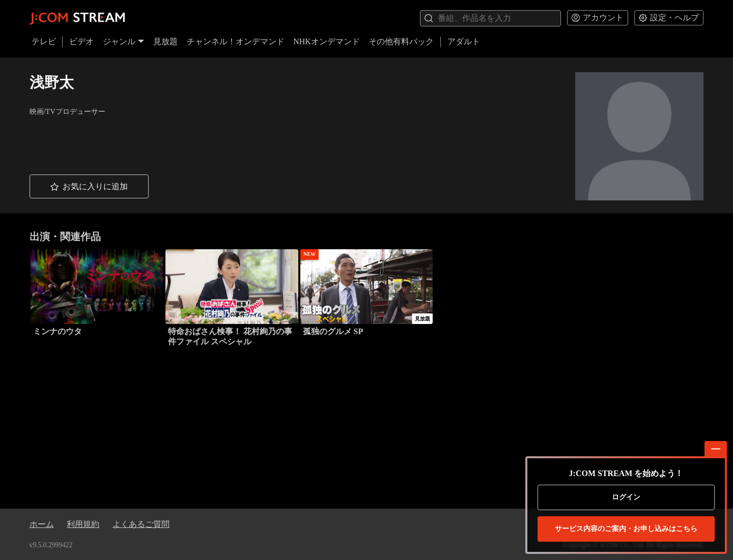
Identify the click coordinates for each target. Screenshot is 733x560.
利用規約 (83, 524)
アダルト (464, 41)
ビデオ (81, 41)
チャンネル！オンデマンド (236, 41)
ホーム (42, 524)
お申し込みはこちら (626, 529)
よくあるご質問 (141, 524)
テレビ (44, 41)
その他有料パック (401, 41)
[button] (89, 186)
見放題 (165, 41)
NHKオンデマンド (327, 41)
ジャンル (124, 41)
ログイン (626, 497)
